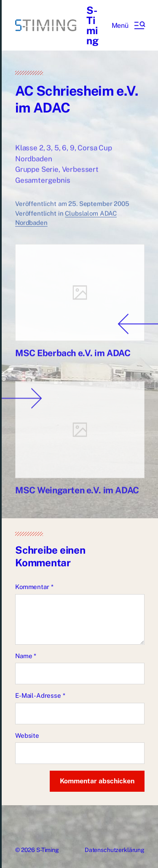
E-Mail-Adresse (40, 695)
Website (27, 735)
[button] (128, 25)
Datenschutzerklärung (115, 850)
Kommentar (34, 587)
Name (26, 656)
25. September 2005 (99, 210)
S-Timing (92, 25)
